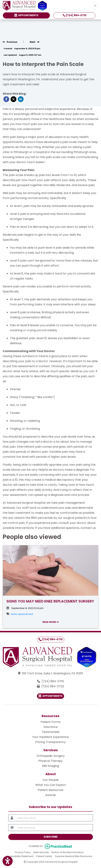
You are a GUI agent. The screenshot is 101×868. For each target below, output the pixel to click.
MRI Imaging (50, 766)
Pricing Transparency (50, 742)
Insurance (51, 727)
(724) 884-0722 (53, 686)
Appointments (50, 696)
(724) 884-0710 (75, 15)
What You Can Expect (51, 785)
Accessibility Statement (20, 856)
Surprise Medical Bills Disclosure (74, 856)
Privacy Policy (23, 852)
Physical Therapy (50, 761)
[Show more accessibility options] (8, 861)
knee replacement (22, 614)
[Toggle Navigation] (95, 6)
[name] (54, 818)
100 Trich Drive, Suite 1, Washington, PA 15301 (52, 673)
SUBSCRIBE (51, 837)
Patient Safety (44, 856)
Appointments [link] (26, 15)
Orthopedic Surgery (51, 756)
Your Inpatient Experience (50, 737)
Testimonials (50, 732)
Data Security (41, 852)
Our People (51, 780)
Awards (50, 795)
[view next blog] (34, 42)
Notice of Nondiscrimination (68, 852)
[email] (54, 828)
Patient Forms (50, 722)
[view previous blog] (10, 42)
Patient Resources (50, 790)
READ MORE (51, 622)
